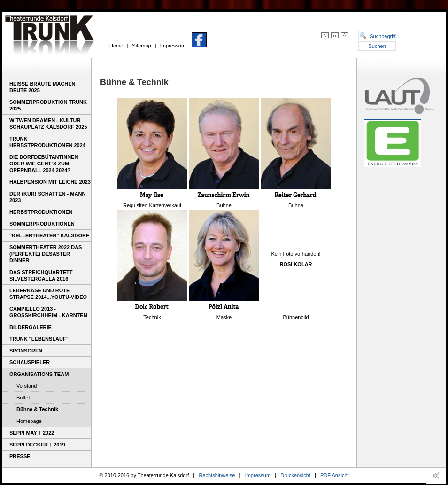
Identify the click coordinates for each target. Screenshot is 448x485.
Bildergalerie (31, 327)
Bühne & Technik (37, 409)
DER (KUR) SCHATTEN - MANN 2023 (47, 197)
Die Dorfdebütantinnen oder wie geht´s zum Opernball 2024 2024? (44, 164)
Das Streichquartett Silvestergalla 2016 (41, 275)
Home (116, 46)
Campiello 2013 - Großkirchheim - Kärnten (48, 312)
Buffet (23, 398)
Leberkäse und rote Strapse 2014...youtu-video (48, 294)
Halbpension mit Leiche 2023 (50, 182)
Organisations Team (39, 374)
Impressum (173, 46)
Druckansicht (295, 475)
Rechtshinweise (217, 475)
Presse (20, 456)
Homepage (29, 421)
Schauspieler (30, 362)
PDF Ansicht (335, 475)
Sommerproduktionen (42, 224)
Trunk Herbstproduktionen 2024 (47, 142)
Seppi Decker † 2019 (37, 445)
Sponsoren (26, 351)
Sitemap (141, 46)
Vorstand (27, 386)
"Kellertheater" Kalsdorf (49, 235)
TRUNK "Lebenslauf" (39, 339)
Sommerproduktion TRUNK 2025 (48, 105)
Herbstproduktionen (41, 212)
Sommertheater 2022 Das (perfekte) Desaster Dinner (46, 254)
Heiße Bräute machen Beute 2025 (42, 87)
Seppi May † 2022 (32, 433)
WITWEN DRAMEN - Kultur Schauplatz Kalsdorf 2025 (48, 124)
